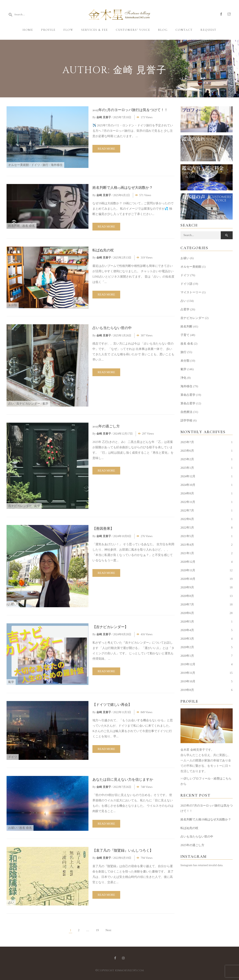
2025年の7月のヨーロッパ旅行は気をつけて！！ (130, 110)
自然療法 (186, 412)
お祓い (13, 604)
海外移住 (57, 165)
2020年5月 (187, 622)
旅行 (45, 165)
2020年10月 (188, 579)
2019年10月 (188, 681)
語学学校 (186, 420)
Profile (48, 30)
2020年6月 (187, 613)
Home (28, 30)
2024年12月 (188, 476)
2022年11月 (188, 502)
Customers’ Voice (133, 30)
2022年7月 (187, 510)
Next (108, 930)
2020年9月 (187, 587)
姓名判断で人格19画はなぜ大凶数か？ (123, 188)
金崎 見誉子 (104, 117)
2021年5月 (187, 536)
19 (97, 930)
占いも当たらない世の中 (112, 328)
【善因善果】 (103, 529)
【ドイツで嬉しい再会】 (112, 705)
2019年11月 (188, 673)
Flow (68, 30)
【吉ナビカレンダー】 (110, 627)
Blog (163, 30)
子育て (185, 335)
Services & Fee (95, 30)
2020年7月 (187, 604)
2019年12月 (188, 664)
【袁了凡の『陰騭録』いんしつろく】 (123, 850)
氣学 (45, 404)
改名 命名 (29, 226)
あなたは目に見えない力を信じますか (123, 780)
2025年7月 (187, 442)
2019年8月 (187, 690)
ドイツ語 (186, 284)
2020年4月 (187, 630)
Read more (106, 149)
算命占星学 (188, 395)
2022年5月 (187, 528)
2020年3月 (187, 639)
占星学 (185, 309)
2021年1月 (187, 553)
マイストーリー (191, 292)
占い (11, 404)
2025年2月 (187, 459)
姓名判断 (14, 226)
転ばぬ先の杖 (103, 250)
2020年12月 (188, 562)
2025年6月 (187, 451)
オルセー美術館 (19, 165)
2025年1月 (187, 468)
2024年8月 (187, 493)
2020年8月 (187, 596)
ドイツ (36, 165)
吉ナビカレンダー (28, 404)
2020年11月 (188, 570)
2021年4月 (187, 545)
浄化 (183, 378)
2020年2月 (187, 647)
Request (208, 30)
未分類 (13, 305)
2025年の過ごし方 (106, 426)
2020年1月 (187, 656)
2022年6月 (187, 519)
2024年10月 (188, 485)
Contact (184, 30)
